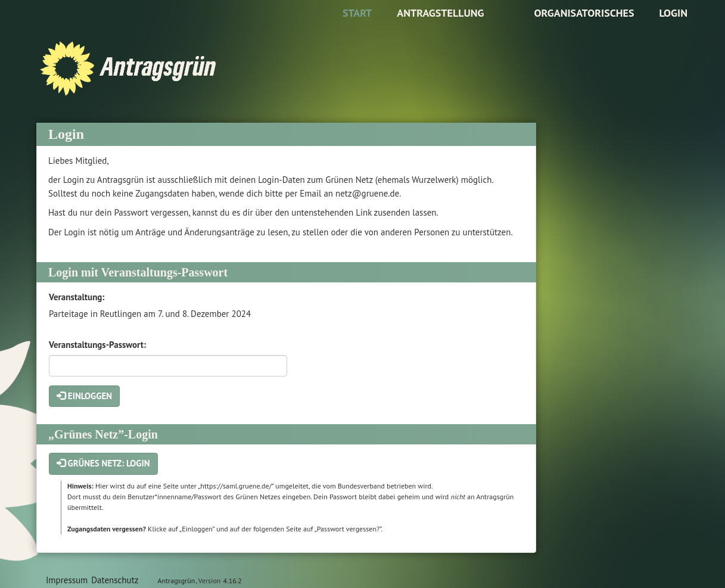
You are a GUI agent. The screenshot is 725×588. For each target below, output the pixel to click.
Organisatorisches (584, 13)
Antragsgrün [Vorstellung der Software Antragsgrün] (176, 581)
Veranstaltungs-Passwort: (97, 345)
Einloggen (84, 396)
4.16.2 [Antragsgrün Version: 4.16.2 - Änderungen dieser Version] (233, 581)
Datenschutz (115, 580)
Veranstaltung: (77, 297)
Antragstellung (440, 13)
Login (673, 13)
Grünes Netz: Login (103, 463)
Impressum (67, 580)
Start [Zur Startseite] (357, 13)
